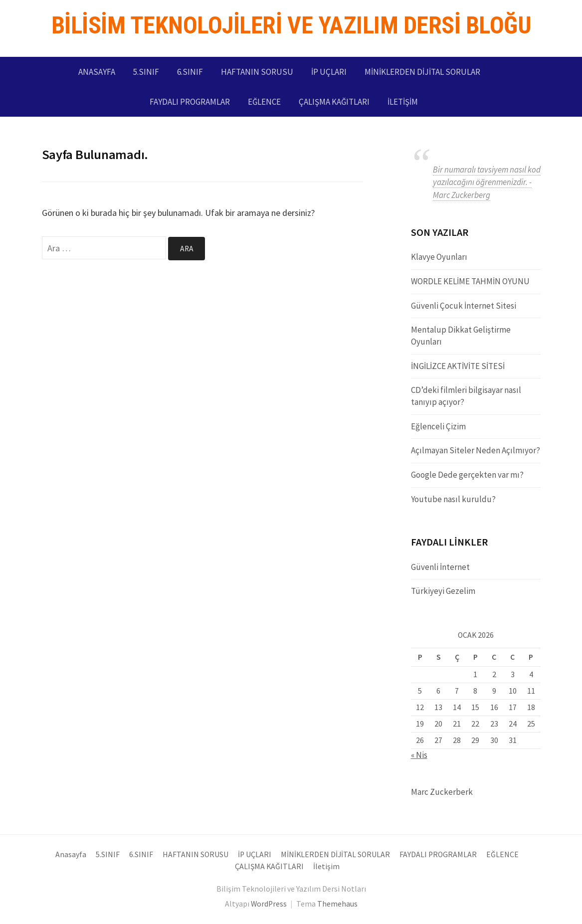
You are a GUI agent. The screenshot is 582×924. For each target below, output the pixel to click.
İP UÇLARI (329, 72)
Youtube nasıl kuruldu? (453, 499)
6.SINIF (190, 72)
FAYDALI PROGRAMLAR (190, 102)
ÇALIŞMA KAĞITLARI (334, 102)
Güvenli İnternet (440, 567)
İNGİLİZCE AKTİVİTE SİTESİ (458, 366)
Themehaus (337, 904)
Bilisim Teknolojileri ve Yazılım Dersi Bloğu (291, 25)
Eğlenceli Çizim (438, 426)
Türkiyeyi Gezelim (443, 591)
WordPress (269, 904)
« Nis (419, 755)
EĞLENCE (264, 102)
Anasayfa (97, 72)
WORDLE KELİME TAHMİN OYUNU (470, 281)
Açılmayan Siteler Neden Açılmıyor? (476, 450)
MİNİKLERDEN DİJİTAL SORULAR (422, 72)
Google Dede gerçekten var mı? (467, 475)
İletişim (403, 102)
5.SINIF (146, 72)
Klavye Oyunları (439, 257)
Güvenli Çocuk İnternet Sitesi (464, 306)
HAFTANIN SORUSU (257, 72)
